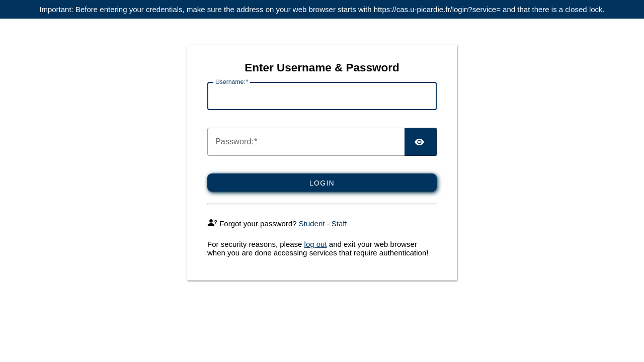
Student (312, 223)
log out (316, 244)
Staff (339, 223)
